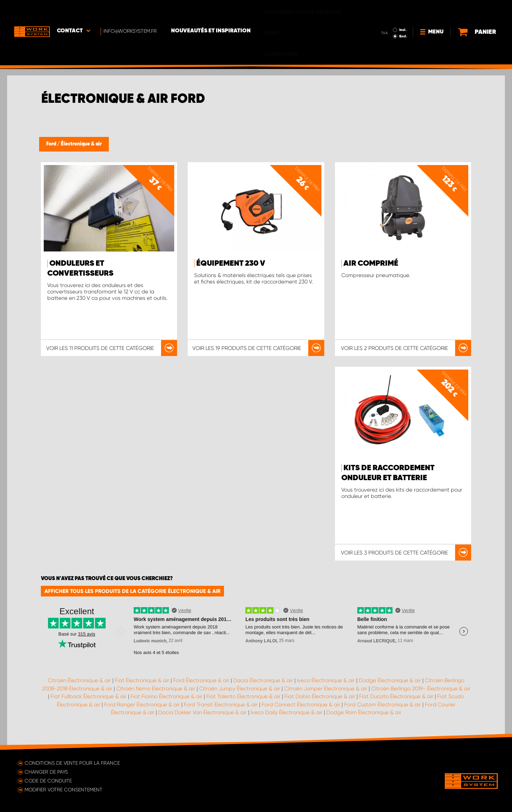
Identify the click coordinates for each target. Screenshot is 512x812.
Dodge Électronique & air (390, 680)
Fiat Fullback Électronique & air (89, 696)
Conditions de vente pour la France (72, 763)
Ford (52, 144)
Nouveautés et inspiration (211, 11)
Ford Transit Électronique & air (221, 705)
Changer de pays (46, 772)
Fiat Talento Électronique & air (243, 696)
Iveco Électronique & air (326, 680)
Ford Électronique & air (201, 680)
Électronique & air (81, 144)
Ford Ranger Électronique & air (142, 705)
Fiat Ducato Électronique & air (396, 696)
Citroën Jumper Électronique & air (326, 689)
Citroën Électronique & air (79, 680)
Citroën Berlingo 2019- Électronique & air (421, 689)
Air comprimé (371, 264)
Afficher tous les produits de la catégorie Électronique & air (132, 591)
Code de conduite (48, 781)
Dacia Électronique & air (263, 680)
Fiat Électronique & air (142, 680)
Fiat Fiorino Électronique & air (166, 696)
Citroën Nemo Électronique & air (156, 689)
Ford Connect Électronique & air (301, 705)
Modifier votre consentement (63, 790)
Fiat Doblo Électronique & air (320, 696)
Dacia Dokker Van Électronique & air (202, 712)
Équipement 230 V (231, 264)
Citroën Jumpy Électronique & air (240, 689)
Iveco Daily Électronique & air (287, 712)
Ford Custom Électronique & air (383, 705)
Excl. (387, 16)
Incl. (387, 10)
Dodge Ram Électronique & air (364, 712)
